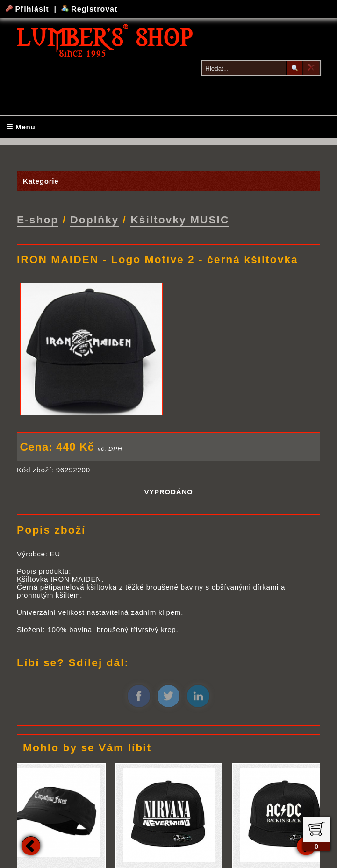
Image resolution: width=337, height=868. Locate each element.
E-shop (38, 220)
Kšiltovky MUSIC (180, 220)
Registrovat (90, 9)
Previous (31, 846)
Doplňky (94, 220)
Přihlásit (29, 9)
